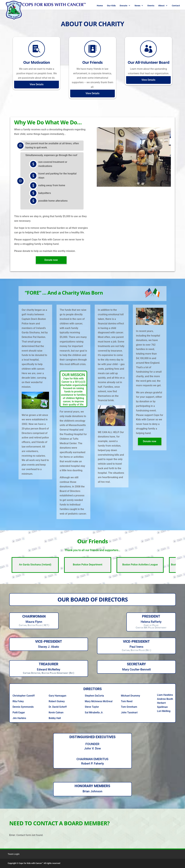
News (137, 6)
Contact (176, 6)
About (161, 6)
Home (100, 6)
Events (151, 6)
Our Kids (111, 6)
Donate (124, 6)
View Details (37, 84)
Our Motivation (37, 62)
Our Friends (92, 62)
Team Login (14, 854)
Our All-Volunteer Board (148, 62)
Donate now (51, 260)
